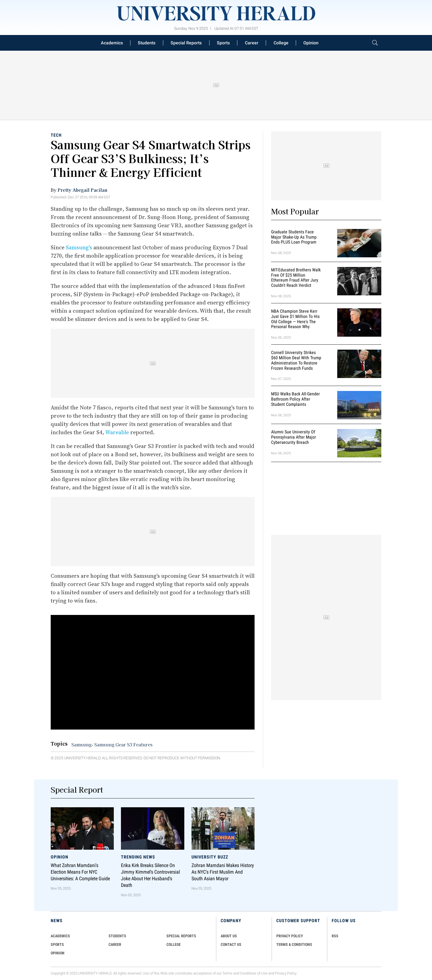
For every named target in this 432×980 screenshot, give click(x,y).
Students (147, 43)
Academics (112, 43)
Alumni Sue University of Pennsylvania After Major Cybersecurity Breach (294, 437)
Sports (223, 43)
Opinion (311, 43)
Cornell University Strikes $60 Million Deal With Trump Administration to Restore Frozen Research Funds (296, 360)
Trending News (138, 857)
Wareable (117, 432)
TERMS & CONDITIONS (294, 944)
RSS (335, 936)
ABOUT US (229, 936)
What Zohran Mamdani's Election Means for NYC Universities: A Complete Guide (80, 872)
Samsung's (79, 247)
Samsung (81, 744)
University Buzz (210, 857)
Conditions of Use (254, 973)
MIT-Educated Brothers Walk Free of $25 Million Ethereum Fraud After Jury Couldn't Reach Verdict (296, 278)
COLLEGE (174, 944)
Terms (227, 973)
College (281, 43)
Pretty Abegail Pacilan (83, 190)
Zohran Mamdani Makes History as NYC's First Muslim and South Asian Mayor (223, 872)
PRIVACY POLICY (290, 936)
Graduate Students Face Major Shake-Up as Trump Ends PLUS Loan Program (294, 237)
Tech (56, 135)
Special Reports (186, 43)
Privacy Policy (286, 973)
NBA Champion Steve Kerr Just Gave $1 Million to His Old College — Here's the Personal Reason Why (295, 319)
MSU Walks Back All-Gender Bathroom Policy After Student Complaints (295, 399)
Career (252, 43)
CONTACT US (231, 944)
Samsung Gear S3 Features (123, 744)
